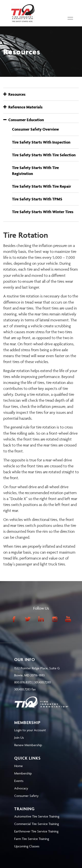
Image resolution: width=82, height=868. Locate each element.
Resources (14, 94)
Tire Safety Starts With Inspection (41, 142)
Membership (23, 773)
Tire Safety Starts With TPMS (37, 199)
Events (19, 781)
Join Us (19, 737)
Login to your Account (30, 730)
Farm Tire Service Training (32, 839)
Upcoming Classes (27, 846)
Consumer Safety (26, 796)
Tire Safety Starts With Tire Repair (42, 186)
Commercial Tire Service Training (37, 824)
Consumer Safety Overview (36, 129)
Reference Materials (23, 107)
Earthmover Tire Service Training (36, 831)
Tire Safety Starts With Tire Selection (44, 155)
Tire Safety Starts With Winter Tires (43, 212)
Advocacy (21, 788)
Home (18, 766)
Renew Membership (28, 745)
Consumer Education (24, 120)
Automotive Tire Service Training (37, 816)
